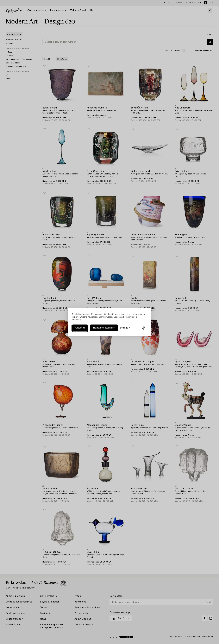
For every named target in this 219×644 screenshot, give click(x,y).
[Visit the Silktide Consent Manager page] (144, 328)
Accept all (80, 328)
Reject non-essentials (104, 328)
